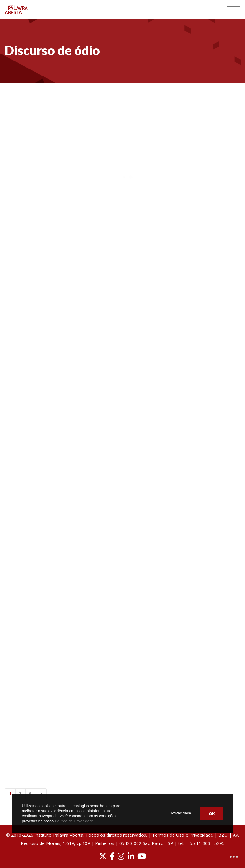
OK (212, 814)
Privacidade (181, 813)
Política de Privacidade (74, 821)
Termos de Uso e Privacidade (183, 835)
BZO (223, 835)
